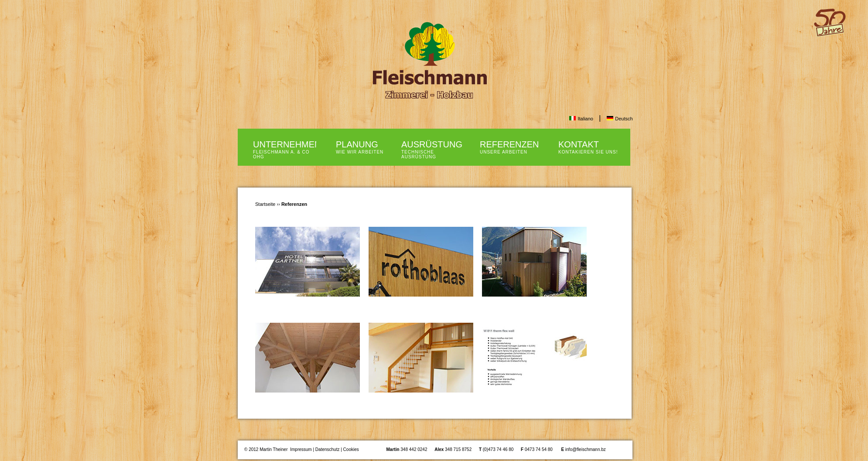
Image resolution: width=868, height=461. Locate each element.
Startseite (265, 204)
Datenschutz (328, 449)
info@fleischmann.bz (586, 449)
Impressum (301, 449)
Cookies (351, 449)
